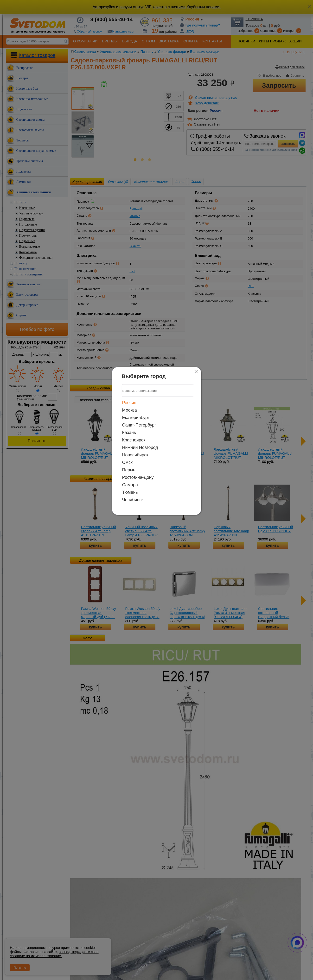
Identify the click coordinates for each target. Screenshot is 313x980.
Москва (130, 410)
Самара (130, 485)
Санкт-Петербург (139, 425)
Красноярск (134, 440)
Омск (127, 462)
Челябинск (133, 500)
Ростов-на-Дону (138, 477)
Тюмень (130, 492)
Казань (129, 433)
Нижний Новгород (140, 447)
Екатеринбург (136, 418)
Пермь (129, 470)
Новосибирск (135, 455)
